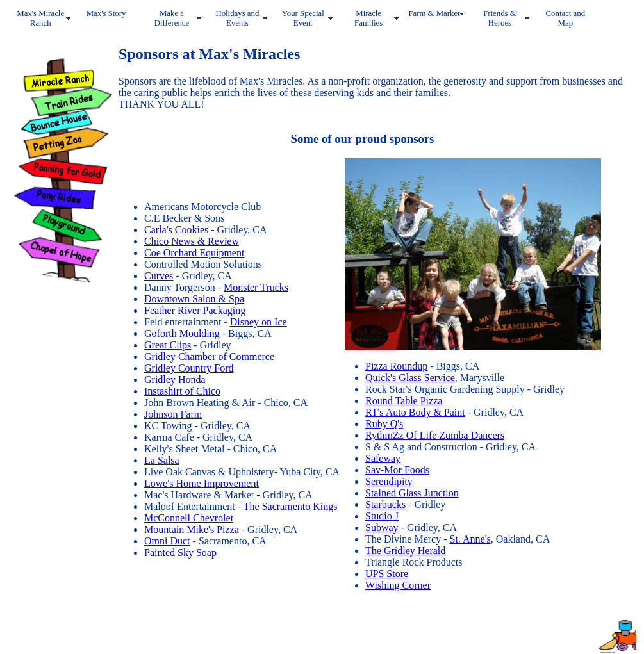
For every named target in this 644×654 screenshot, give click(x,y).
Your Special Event (303, 18)
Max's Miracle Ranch (40, 18)
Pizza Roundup (396, 366)
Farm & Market (434, 13)
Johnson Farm (173, 414)
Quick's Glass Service (410, 378)
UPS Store (387, 574)
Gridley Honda (175, 380)
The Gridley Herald (405, 551)
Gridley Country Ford (189, 368)
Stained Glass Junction (412, 493)
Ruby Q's (384, 424)
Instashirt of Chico (182, 391)
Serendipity (389, 481)
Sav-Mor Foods (397, 470)
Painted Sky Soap (180, 552)
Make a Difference (172, 18)
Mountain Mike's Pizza (192, 529)
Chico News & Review (192, 241)
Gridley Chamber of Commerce (209, 356)
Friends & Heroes (500, 18)
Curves (159, 276)
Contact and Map (566, 18)
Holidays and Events (237, 18)
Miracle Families (368, 18)
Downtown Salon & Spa (194, 299)
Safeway (383, 458)
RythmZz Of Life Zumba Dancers (435, 435)
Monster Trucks (256, 287)
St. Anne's (470, 539)
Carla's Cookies (176, 230)
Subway (382, 527)
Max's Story (106, 13)
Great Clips (168, 345)
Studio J (382, 516)
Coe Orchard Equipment (194, 253)
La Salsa (162, 460)
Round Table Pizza (404, 401)
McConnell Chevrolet (189, 518)
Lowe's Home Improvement (202, 483)
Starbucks (385, 504)
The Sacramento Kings (291, 506)
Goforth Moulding (182, 333)
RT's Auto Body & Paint (415, 412)
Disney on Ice (259, 322)
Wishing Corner (398, 585)
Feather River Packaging (195, 310)
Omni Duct (167, 541)
